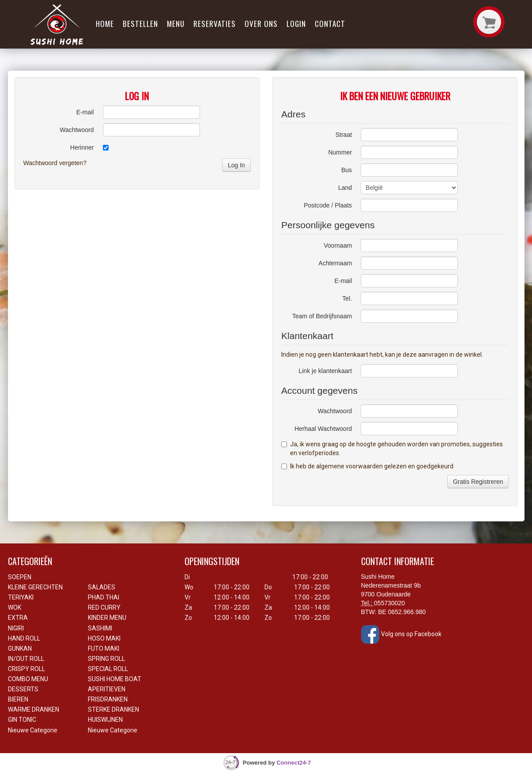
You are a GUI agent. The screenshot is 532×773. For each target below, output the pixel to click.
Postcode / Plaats (328, 205)
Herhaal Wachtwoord (323, 429)
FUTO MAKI (104, 649)
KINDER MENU (107, 618)
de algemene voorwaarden (345, 466)
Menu (176, 24)
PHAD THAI (104, 597)
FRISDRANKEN (108, 699)
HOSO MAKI (104, 638)
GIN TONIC (22, 720)
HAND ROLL (24, 638)
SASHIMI (100, 628)
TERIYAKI (21, 597)
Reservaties (215, 24)
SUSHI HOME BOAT (115, 679)
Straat (344, 135)
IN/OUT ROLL (26, 659)
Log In (236, 165)
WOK (15, 607)
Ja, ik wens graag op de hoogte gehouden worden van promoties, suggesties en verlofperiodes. (392, 449)
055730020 (389, 603)
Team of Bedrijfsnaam (322, 316)
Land (345, 188)
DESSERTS (23, 689)
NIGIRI (16, 628)
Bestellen (140, 24)
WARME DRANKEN (34, 709)
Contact (330, 24)
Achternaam (335, 263)
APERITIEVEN (107, 689)
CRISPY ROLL (26, 669)
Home (105, 24)
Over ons (261, 24)
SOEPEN (20, 577)
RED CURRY (104, 607)
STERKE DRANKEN (113, 709)
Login (296, 24)
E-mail (85, 112)
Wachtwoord (77, 130)
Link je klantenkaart (325, 371)
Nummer (340, 152)
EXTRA (18, 618)
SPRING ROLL (106, 659)
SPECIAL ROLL (108, 669)
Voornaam (338, 245)
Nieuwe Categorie (33, 730)
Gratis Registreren (478, 482)
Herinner (82, 147)
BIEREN (18, 699)
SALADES (102, 587)
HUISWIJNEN (105, 720)
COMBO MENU (28, 679)
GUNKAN (20, 649)
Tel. (347, 298)
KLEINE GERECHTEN (35, 587)
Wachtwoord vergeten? (55, 163)
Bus (347, 170)
